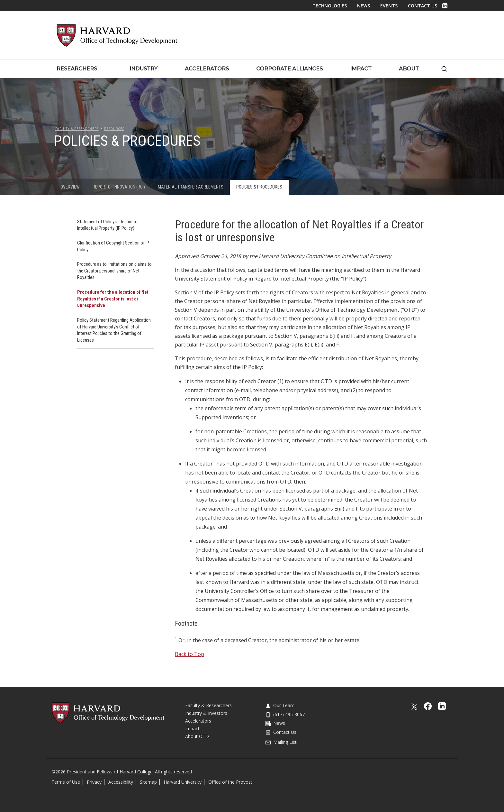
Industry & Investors (206, 713)
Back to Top (189, 654)
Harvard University (183, 782)
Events (389, 6)
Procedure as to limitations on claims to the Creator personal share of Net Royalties (114, 271)
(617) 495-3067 (285, 714)
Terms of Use (66, 782)
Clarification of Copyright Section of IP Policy (113, 246)
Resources (114, 129)
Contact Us (423, 6)
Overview (70, 187)
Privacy (94, 782)
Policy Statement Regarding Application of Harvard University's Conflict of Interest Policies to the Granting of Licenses (114, 330)
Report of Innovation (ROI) (119, 187)
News (364, 6)
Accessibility (121, 782)
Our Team (280, 705)
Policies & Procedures (259, 187)
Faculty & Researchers (77, 129)
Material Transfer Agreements (191, 187)
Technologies (330, 6)
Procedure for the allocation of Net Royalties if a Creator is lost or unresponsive (113, 299)
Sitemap (148, 782)
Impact (192, 729)
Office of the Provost (230, 782)
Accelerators (198, 721)
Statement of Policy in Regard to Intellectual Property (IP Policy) (107, 225)
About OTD (197, 736)
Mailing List (281, 742)
